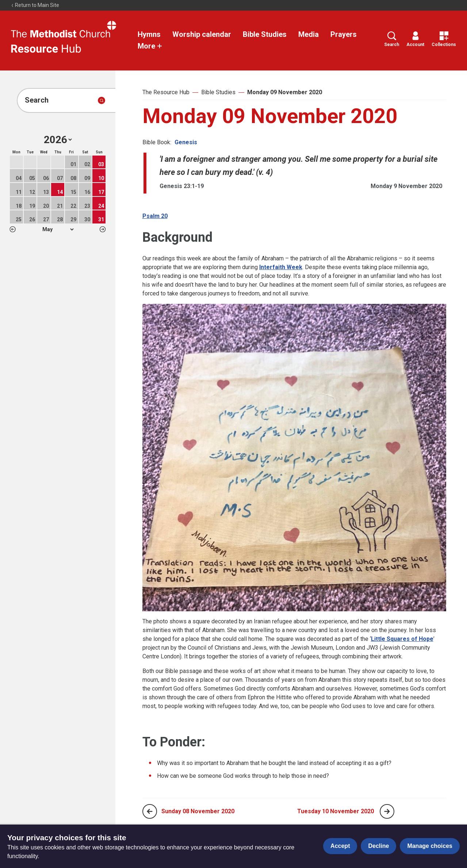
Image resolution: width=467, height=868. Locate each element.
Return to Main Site (35, 5)
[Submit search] (102, 100)
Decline (378, 846)
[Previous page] (150, 811)
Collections (444, 39)
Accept (340, 846)
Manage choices (430, 846)
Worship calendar (202, 34)
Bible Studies (265, 34)
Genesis (186, 142)
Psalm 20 (155, 216)
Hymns (149, 34)
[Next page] (387, 811)
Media (309, 34)
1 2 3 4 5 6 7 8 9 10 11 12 (58, 229)
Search (392, 39)
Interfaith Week (281, 267)
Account (415, 39)
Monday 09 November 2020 (285, 92)
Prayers (344, 34)
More (150, 46)
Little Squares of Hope (402, 639)
